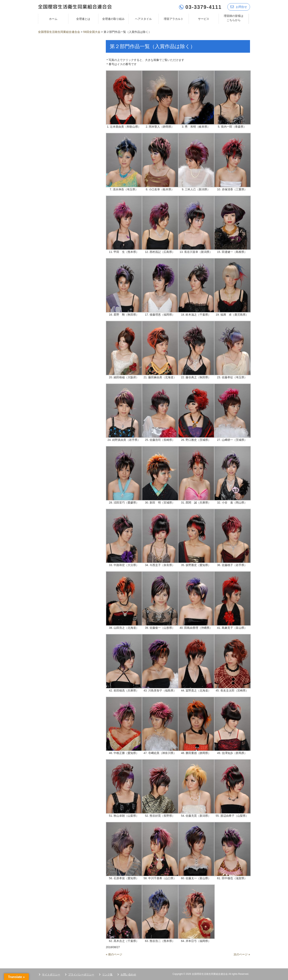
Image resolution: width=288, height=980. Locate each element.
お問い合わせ (128, 974)
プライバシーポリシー (81, 974)
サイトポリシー (51, 974)
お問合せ (239, 7)
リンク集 (107, 974)
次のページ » (242, 954)
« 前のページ (114, 954)
